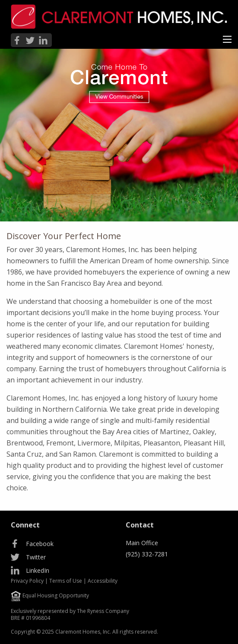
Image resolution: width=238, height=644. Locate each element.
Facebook (40, 544)
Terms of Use (66, 581)
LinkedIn (38, 570)
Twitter (36, 557)
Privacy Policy (27, 581)
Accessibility (103, 581)
